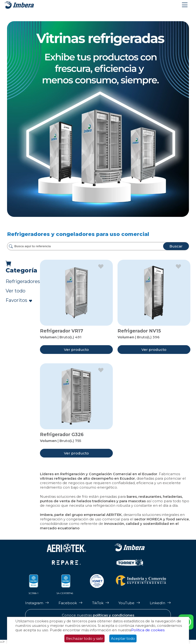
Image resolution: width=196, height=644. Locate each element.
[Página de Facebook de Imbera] (71, 603)
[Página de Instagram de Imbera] (37, 603)
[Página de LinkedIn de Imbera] (160, 603)
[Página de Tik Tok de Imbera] (101, 603)
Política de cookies (148, 630)
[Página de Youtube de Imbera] (129, 603)
